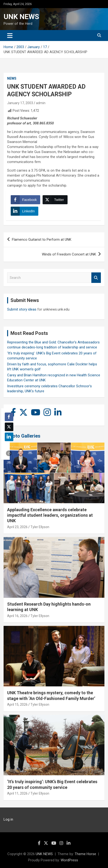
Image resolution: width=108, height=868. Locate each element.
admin (41, 103)
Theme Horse (85, 854)
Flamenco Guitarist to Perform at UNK (42, 240)
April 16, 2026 (17, 616)
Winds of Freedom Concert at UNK (69, 254)
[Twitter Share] (55, 200)
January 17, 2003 (20, 103)
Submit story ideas (22, 309)
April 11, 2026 (17, 793)
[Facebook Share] (25, 200)
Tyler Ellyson (40, 527)
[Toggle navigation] (10, 36)
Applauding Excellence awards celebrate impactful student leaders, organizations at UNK (50, 515)
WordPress (69, 860)
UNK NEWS (21, 17)
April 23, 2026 (17, 527)
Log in (8, 819)
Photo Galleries (24, 436)
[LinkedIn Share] (25, 211)
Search (96, 278)
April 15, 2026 (17, 705)
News (12, 78)
